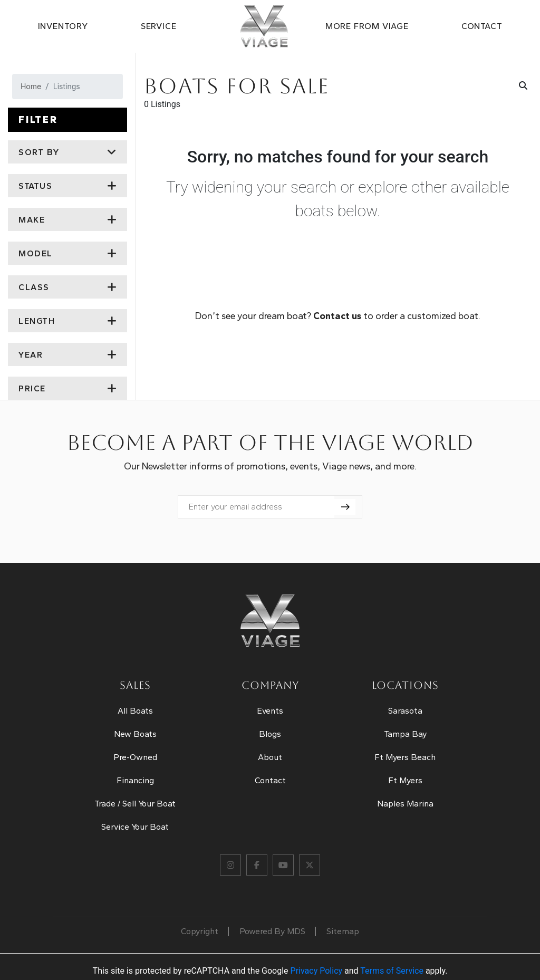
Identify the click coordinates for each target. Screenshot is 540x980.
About (270, 757)
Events (270, 711)
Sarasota (405, 711)
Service (159, 26)
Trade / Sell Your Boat (135, 804)
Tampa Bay (405, 734)
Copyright (200, 931)
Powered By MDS (272, 931)
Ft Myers (405, 780)
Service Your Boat (135, 827)
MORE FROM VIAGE (367, 26)
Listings (67, 86)
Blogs (270, 734)
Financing (135, 780)
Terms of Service (392, 971)
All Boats (135, 711)
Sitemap (343, 931)
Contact (482, 26)
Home (31, 86)
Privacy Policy (317, 971)
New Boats (135, 734)
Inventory (63, 26)
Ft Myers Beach (405, 757)
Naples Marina (405, 804)
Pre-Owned (135, 757)
